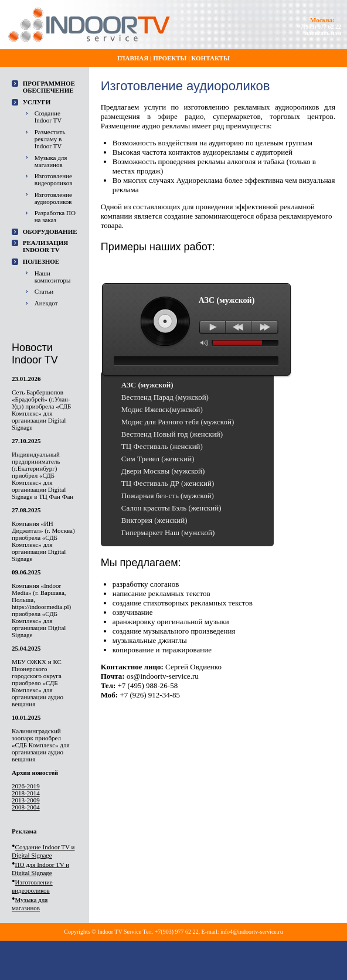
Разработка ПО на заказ (55, 216)
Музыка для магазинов (51, 161)
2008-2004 (26, 807)
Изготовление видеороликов (54, 179)
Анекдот (46, 303)
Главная (133, 58)
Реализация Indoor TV (46, 246)
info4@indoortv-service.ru (252, 932)
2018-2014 (26, 793)
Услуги (37, 102)
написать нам (323, 33)
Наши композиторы (53, 277)
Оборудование (50, 232)
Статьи (44, 291)
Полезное (41, 261)
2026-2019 (26, 786)
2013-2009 (26, 800)
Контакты (210, 58)
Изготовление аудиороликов (53, 198)
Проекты (170, 58)
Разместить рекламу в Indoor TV (50, 139)
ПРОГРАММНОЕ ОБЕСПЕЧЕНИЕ (49, 87)
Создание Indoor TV (48, 117)
